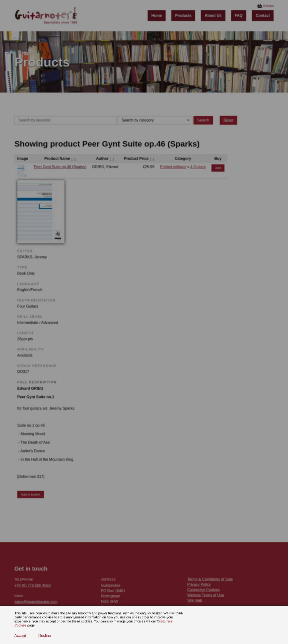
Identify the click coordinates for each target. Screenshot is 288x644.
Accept (20, 636)
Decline (45, 636)
